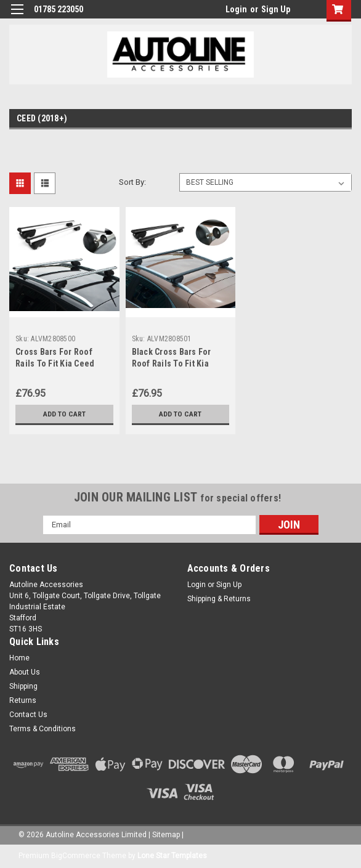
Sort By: (132, 182)
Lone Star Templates (172, 856)
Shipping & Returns (219, 599)
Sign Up (276, 9)
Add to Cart (64, 414)
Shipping (23, 686)
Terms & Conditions (43, 729)
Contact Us (28, 715)
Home (19, 658)
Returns (23, 700)
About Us (25, 672)
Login (236, 9)
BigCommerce (76, 856)
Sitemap (166, 835)
